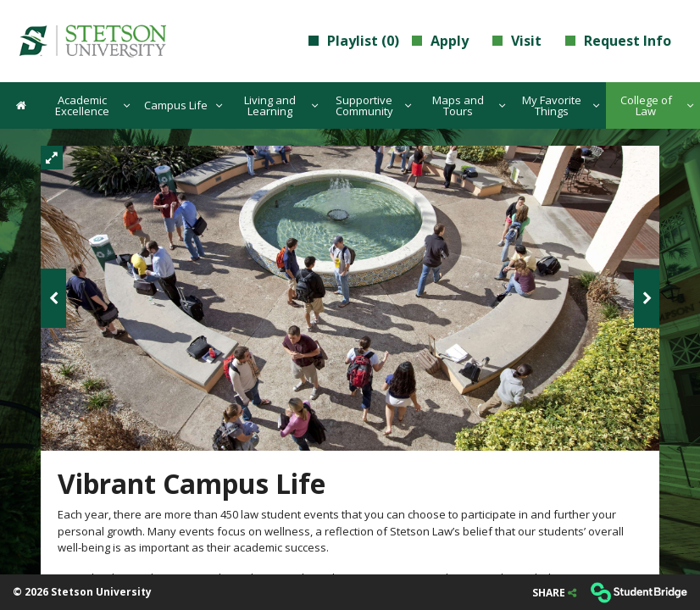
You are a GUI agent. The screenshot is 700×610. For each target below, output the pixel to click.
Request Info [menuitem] (618, 41)
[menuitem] (92, 41)
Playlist (354, 41)
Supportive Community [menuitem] (374, 105)
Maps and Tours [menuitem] (469, 105)
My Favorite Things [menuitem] (561, 105)
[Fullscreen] (52, 158)
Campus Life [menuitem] (183, 105)
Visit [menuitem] (517, 41)
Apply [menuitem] (440, 41)
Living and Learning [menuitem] (281, 105)
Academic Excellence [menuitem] (92, 105)
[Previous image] (53, 298)
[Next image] (647, 298)
